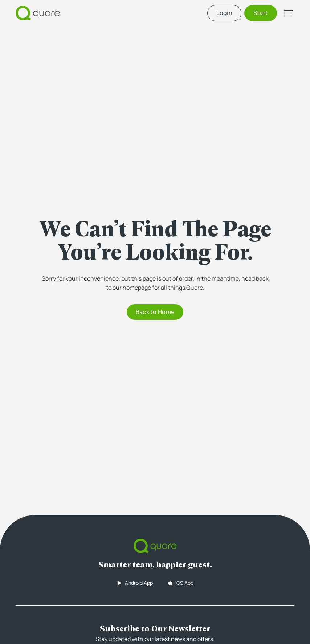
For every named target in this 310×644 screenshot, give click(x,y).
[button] (287, 13)
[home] (38, 13)
